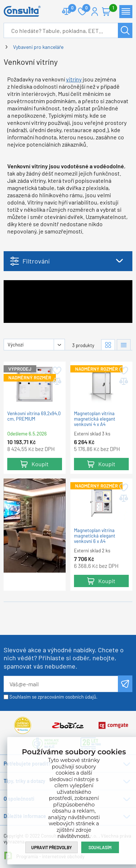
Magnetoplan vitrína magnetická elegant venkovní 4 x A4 (95, 419)
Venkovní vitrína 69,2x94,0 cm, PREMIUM (34, 416)
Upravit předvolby (51, 847)
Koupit (40, 464)
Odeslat (125, 684)
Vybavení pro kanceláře (38, 47)
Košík (110, 9)
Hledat (125, 30)
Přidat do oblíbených (56, 371)
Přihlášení (95, 12)
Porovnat (69, 9)
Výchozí (16, 345)
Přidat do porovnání (56, 382)
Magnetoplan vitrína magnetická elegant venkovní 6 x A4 (95, 536)
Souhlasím (100, 847)
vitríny (74, 79)
